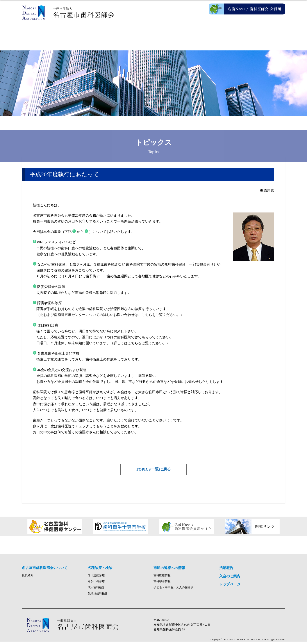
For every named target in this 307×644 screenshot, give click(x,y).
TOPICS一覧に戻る (153, 470)
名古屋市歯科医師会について (88, 33)
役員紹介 (28, 578)
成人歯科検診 (96, 590)
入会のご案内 (263, 33)
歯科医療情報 (162, 578)
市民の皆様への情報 (175, 33)
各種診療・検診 (132, 33)
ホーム (44, 33)
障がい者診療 (96, 584)
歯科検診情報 (162, 584)
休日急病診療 (96, 578)
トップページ (230, 587)
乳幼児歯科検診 (98, 596)
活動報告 (219, 33)
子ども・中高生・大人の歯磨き (173, 590)
